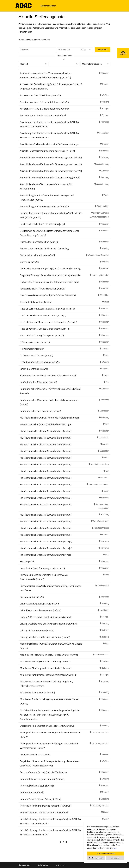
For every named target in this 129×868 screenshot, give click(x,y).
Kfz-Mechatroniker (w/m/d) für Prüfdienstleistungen (46, 424)
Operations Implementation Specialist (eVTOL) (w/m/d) (48, 726)
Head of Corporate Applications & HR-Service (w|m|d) (47, 309)
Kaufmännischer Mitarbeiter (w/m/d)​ (38, 382)
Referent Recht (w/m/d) (32, 792)
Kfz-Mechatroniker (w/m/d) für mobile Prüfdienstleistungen (50, 418)
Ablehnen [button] (115, 858)
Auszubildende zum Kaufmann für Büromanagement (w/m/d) (51, 158)
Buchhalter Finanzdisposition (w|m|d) (39, 242)
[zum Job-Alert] (123, 53)
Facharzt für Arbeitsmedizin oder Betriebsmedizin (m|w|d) (50, 282)
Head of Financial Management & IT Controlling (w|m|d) (48, 322)
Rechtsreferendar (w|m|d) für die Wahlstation (43, 772)
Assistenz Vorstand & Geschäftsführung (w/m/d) (44, 102)
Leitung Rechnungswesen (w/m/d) (37, 630)
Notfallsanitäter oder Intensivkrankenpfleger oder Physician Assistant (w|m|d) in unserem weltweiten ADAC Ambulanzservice (50, 715)
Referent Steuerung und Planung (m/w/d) (41, 799)
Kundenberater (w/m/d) (32, 597)
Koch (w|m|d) (27, 561)
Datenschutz (43, 865)
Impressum (60, 865)
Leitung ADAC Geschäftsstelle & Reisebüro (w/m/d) (46, 617)
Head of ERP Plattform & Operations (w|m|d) (43, 315)
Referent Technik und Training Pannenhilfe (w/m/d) (46, 806)
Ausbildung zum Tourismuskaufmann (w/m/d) (43, 115)
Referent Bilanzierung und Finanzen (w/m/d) (42, 779)
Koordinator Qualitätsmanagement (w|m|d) (42, 568)
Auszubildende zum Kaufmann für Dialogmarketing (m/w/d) (50, 178)
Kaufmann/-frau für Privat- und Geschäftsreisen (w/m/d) (48, 376)
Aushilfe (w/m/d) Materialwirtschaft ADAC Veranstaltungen (50, 144)
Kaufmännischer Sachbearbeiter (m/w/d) (40, 411)
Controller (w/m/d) (29, 262)
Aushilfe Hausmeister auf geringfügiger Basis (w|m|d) (47, 151)
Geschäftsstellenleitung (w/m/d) (36, 302)
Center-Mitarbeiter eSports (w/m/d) (38, 255)
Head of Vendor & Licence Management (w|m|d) (45, 329)
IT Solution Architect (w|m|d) (35, 342)
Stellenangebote (48, 6)
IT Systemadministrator (32, 349)
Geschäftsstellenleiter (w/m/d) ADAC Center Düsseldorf (48, 295)
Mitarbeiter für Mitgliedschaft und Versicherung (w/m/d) (48, 675)
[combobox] (85, 50)
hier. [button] (115, 848)
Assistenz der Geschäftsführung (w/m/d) (40, 95)
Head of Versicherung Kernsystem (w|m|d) (42, 335)
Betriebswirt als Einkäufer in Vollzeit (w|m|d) (43, 224)
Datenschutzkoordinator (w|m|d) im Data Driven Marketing (50, 269)
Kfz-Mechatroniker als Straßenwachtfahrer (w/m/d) (46, 431)
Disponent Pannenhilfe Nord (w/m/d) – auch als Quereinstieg (51, 275)
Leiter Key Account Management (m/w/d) (41, 610)
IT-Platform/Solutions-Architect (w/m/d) (40, 362)
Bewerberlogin (25, 865)
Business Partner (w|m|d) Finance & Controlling (44, 249)
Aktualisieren (103, 50)
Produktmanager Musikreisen (35, 755)
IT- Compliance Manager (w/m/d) (36, 355)
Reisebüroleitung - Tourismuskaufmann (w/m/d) (44, 812)
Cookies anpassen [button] (96, 858)
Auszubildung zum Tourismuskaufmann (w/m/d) (44, 206)
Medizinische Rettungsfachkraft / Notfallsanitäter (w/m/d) (49, 655)
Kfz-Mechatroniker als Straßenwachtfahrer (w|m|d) (46, 541)
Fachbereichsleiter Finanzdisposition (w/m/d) (43, 289)
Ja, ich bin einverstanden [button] (106, 854)
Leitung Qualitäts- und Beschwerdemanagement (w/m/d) (49, 624)
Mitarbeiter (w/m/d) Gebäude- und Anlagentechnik (45, 661)
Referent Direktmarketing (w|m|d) (38, 786)
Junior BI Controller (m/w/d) (34, 369)
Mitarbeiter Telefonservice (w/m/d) (37, 693)
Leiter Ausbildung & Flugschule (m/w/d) (40, 604)
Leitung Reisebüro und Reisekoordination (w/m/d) (45, 637)
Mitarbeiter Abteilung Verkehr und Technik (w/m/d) (46, 668)
